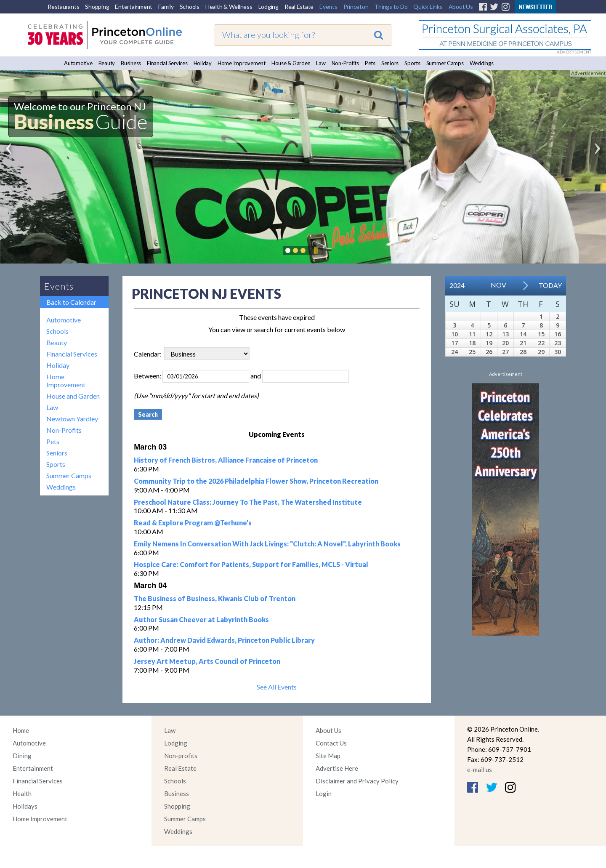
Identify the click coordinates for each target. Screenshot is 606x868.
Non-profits (181, 756)
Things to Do (391, 7)
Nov (498, 285)
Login (324, 793)
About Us (461, 7)
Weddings (482, 63)
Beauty (107, 63)
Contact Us (331, 743)
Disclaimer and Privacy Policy (357, 781)
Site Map (328, 756)
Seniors (390, 63)
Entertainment (134, 7)
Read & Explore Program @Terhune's (193, 523)
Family (166, 7)
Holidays (25, 806)
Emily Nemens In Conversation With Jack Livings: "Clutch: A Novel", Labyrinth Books (267, 544)
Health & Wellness (229, 7)
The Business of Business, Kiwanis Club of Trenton (215, 598)
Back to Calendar (71, 302)
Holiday (203, 63)
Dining (22, 756)
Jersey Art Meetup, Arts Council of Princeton (207, 661)
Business (131, 63)
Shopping (97, 7)
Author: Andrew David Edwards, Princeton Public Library (224, 640)
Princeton (356, 7)
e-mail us (480, 769)
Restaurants (63, 7)
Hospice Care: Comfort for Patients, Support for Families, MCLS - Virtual (251, 564)
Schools (190, 7)
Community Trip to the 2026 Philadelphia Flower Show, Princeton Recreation (256, 481)
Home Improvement (242, 63)
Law (321, 63)
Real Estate (299, 7)
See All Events (277, 687)
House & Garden (291, 63)
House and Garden (73, 396)
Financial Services (167, 63)
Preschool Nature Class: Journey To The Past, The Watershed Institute (248, 502)
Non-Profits (345, 63)
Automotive (78, 63)
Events (328, 7)
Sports (412, 63)
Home (21, 730)
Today (550, 285)
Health (22, 793)
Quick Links (428, 7)
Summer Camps (445, 63)
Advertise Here (337, 768)
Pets (370, 63)
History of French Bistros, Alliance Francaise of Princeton (226, 460)
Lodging (268, 7)
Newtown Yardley (72, 419)
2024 (457, 285)
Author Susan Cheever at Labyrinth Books (201, 619)
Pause (316, 250)
